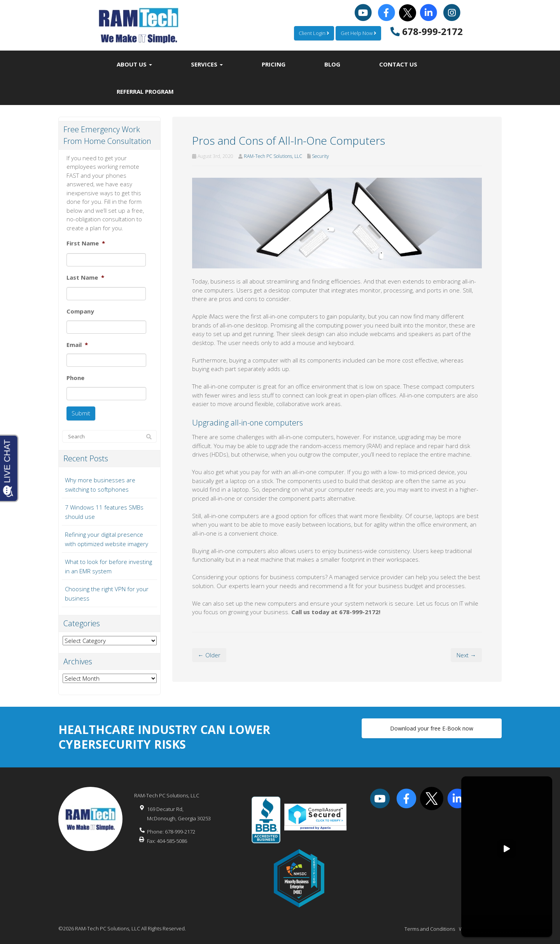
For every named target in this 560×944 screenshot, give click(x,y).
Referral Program (145, 91)
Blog (332, 64)
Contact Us (398, 64)
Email (77, 345)
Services (207, 64)
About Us (134, 64)
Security (320, 156)
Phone (75, 378)
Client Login (313, 33)
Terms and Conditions (430, 928)
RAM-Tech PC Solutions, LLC (273, 156)
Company (80, 311)
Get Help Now (358, 33)
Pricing (274, 64)
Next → (466, 655)
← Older (209, 655)
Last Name (85, 278)
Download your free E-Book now (432, 728)
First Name (86, 243)
